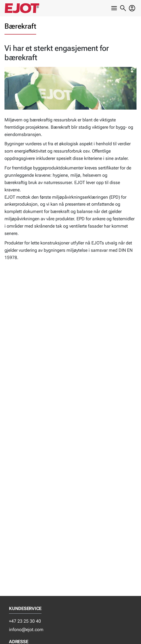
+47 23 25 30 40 (25, 621)
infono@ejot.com (26, 630)
